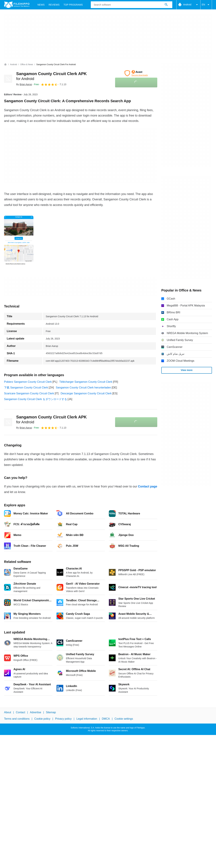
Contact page (147, 486)
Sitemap (51, 712)
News (41, 5)
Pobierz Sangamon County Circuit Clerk (28, 382)
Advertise (36, 712)
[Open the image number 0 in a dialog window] (19, 242)
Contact (21, 712)
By (24, 84)
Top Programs (73, 5)
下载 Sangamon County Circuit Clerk (26, 388)
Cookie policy (42, 719)
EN (206, 5)
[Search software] (166, 5)
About (8, 712)
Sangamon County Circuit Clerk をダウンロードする (36, 399)
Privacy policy (63, 719)
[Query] (131, 5)
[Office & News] (27, 65)
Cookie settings (124, 719)
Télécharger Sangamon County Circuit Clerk (86, 382)
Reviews (54, 5)
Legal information (87, 719)
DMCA (106, 719)
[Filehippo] (17, 5)
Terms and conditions (17, 719)
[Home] (5, 64)
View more (187, 370)
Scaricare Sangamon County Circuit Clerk (29, 393)
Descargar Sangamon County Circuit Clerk (86, 393)
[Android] (13, 65)
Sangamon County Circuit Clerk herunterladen (83, 388)
